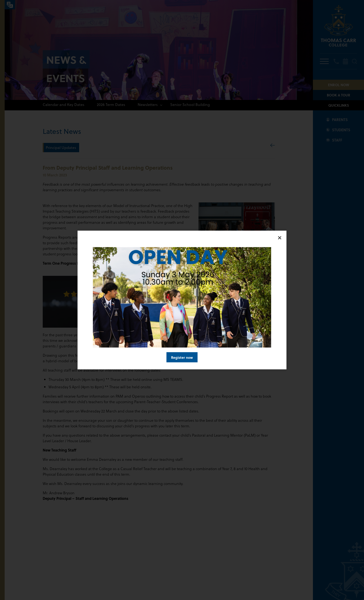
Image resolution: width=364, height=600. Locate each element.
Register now (182, 357)
